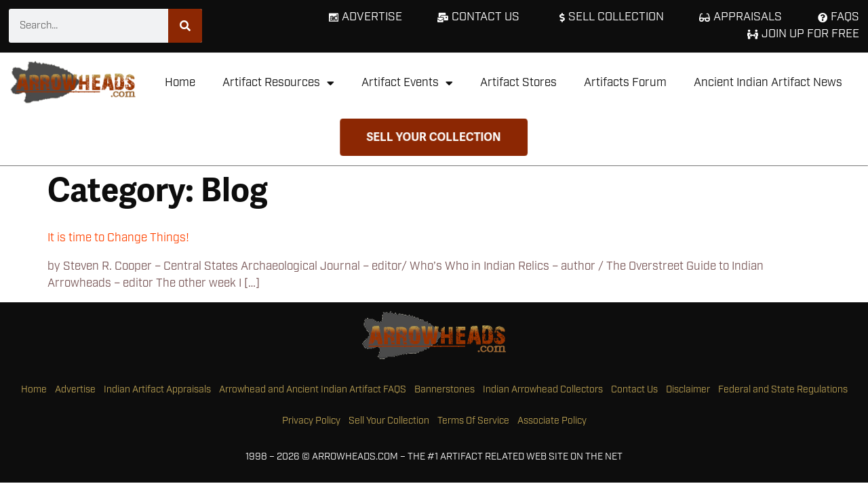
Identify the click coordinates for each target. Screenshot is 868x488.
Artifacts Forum (625, 83)
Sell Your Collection (389, 421)
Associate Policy (552, 421)
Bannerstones (445, 390)
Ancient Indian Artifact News (768, 83)
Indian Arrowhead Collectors (543, 390)
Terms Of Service (473, 421)
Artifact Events (407, 83)
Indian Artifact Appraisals (157, 390)
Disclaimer (688, 390)
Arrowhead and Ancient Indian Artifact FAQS (313, 390)
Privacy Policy (311, 421)
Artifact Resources (278, 83)
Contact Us (634, 390)
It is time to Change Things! (118, 238)
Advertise (75, 390)
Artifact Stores (518, 83)
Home (180, 83)
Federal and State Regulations (783, 390)
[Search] (185, 26)
